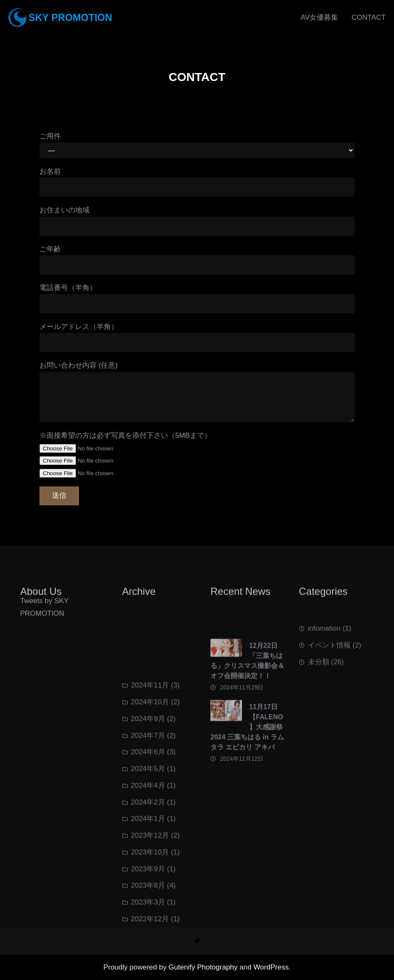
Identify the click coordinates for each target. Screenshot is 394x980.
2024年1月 (148, 918)
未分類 (319, 679)
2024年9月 (148, 818)
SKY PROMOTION (70, 18)
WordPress (271, 967)
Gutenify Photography (204, 967)
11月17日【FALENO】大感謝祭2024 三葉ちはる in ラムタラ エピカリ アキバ (247, 771)
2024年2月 (148, 901)
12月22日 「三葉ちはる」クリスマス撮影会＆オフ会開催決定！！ (247, 705)
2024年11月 (150, 784)
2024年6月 (148, 851)
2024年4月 (148, 885)
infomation (324, 646)
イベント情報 (329, 663)
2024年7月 (148, 834)
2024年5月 (148, 868)
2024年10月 (150, 801)
